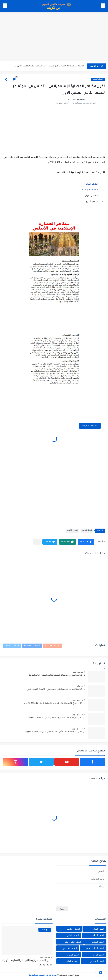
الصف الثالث (98, 935)
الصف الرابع (99, 955)
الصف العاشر (72, 961)
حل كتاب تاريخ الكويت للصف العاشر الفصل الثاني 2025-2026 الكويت (55, 704)
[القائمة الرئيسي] (103, 6)
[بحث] (5, 6)
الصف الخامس (70, 948)
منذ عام (80, 686)
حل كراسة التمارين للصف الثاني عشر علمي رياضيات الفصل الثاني (56, 689)
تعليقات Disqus (12, 646)
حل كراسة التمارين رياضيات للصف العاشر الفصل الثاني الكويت (57, 675)
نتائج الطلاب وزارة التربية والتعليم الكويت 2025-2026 (27, 963)
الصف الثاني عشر (73, 942)
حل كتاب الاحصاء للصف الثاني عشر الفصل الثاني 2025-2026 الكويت (55, 732)
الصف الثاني (98, 942)
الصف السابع (73, 955)
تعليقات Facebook (32, 646)
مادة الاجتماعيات (89, 190)
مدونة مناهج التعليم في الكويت (43, 975)
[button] (86, 542)
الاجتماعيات (98, 79)
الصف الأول (99, 929)
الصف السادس (97, 961)
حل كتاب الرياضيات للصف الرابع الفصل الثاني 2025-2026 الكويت (57, 718)
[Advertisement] (54, 37)
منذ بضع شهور (78, 672)
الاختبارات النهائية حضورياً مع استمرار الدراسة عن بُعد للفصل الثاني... (50, 66)
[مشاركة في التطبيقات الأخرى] (37, 542)
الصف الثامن (91, 184)
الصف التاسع (73, 929)
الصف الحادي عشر (95, 948)
